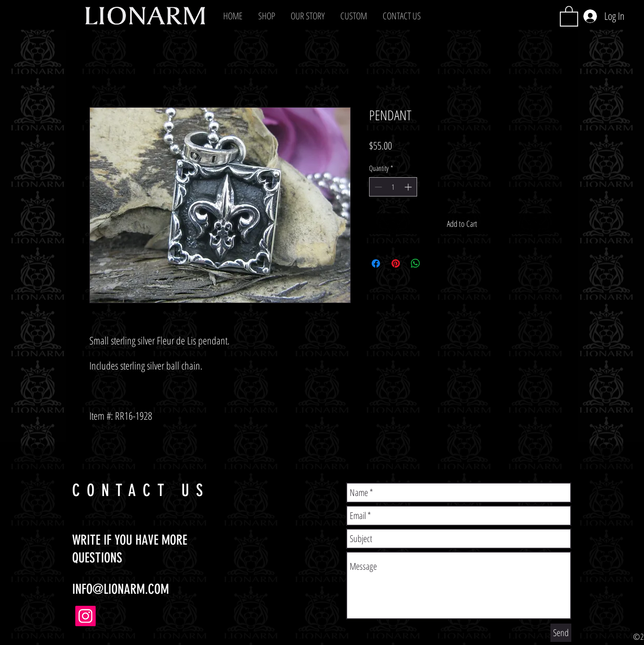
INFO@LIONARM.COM (120, 589)
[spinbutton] (393, 187)
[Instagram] (85, 616)
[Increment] (409, 187)
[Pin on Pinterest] (396, 263)
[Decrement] (377, 187)
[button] (267, 16)
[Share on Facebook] (376, 263)
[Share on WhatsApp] (416, 263)
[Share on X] (435, 263)
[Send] (561, 633)
